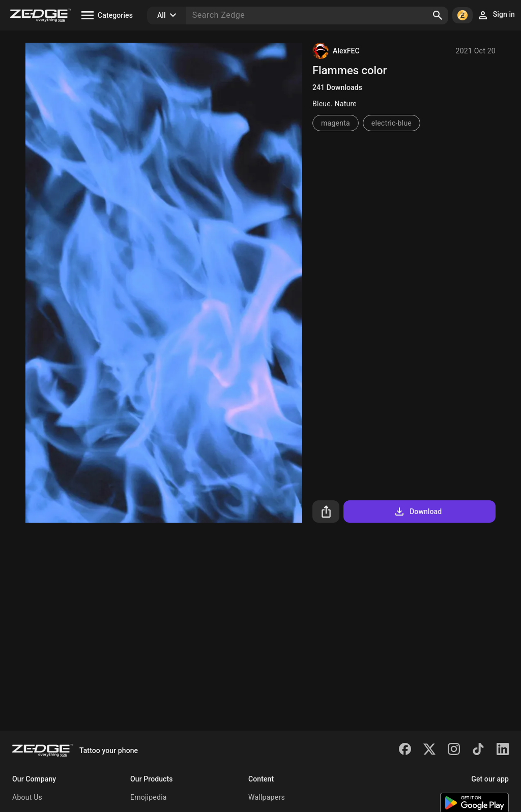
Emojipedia (149, 797)
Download (417, 512)
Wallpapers (267, 797)
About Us (27, 797)
